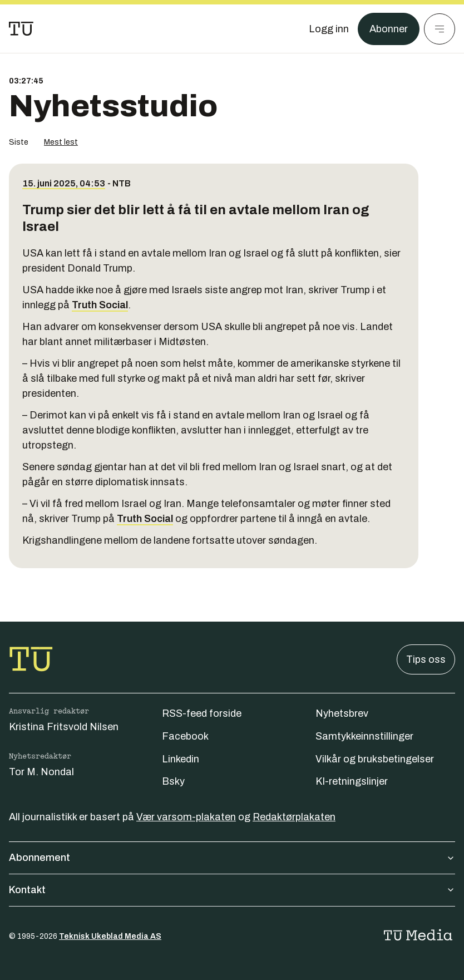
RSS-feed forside (202, 713)
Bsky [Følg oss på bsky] (173, 781)
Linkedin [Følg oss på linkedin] (181, 759)
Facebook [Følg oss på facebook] (185, 736)
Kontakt (232, 890)
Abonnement (232, 858)
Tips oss (426, 659)
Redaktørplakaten (294, 817)
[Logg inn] (329, 29)
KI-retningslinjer (352, 781)
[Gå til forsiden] (21, 29)
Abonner (389, 29)
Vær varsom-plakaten (186, 817)
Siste (19, 142)
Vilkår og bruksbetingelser (375, 759)
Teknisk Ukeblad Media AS (110, 936)
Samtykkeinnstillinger (364, 736)
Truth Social (100, 305)
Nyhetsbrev (342, 713)
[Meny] (440, 29)
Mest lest (61, 142)
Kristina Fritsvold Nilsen (64, 727)
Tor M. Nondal (41, 772)
